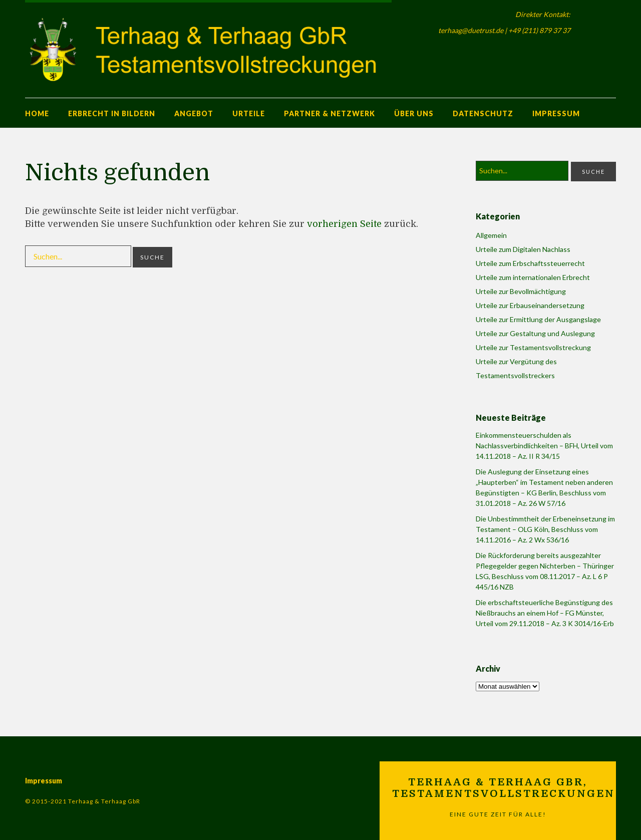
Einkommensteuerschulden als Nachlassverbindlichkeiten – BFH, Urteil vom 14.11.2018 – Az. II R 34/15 (544, 446)
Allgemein (491, 235)
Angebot (194, 113)
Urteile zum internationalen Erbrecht (533, 277)
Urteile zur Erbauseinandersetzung (530, 305)
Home (37, 113)
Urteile (249, 113)
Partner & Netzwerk (330, 113)
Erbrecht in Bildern (112, 113)
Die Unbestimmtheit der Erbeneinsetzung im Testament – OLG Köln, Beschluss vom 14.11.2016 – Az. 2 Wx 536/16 (545, 529)
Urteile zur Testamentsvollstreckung (533, 347)
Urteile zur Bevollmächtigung (521, 291)
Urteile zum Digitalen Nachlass (523, 249)
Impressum (556, 113)
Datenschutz (483, 113)
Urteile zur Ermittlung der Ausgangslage (538, 319)
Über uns (414, 113)
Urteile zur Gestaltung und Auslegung (535, 333)
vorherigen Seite (344, 224)
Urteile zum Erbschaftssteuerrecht (530, 263)
